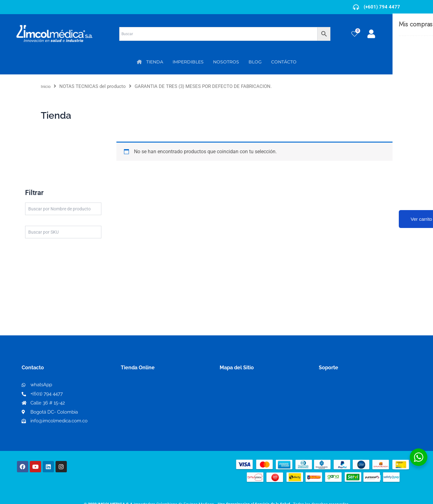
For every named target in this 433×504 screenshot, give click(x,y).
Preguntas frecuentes (344, 406)
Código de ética (338, 396)
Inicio (47, 86)
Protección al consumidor (349, 416)
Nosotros (231, 385)
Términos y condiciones (347, 386)
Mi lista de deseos (144, 396)
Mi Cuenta (135, 386)
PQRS (227, 396)
